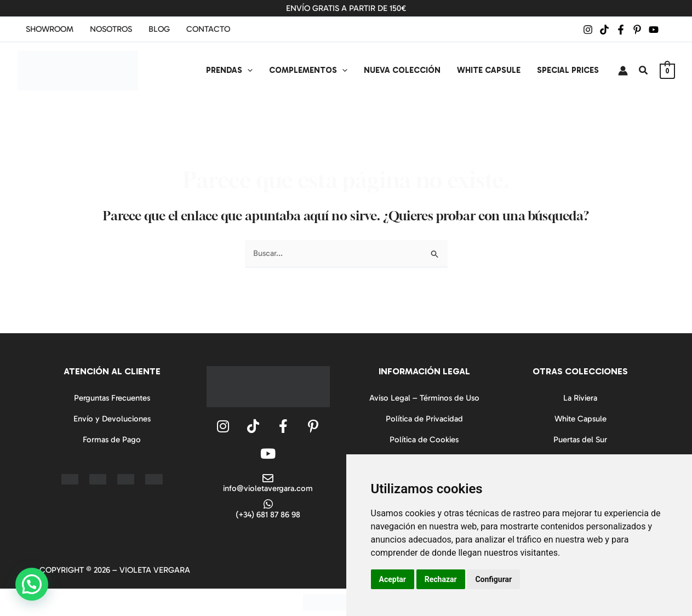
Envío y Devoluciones (112, 419)
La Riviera (580, 398)
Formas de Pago (112, 440)
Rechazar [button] (441, 579)
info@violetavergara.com (268, 488)
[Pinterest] (637, 30)
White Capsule (581, 419)
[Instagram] (588, 30)
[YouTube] (654, 30)
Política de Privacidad (424, 419)
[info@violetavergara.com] (268, 478)
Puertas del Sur (580, 440)
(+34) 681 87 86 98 (268, 515)
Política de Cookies (424, 440)
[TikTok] (604, 30)
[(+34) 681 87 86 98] (268, 504)
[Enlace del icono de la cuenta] (623, 71)
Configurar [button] (493, 579)
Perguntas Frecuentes (112, 398)
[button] (644, 71)
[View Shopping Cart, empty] (667, 71)
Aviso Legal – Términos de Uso (424, 398)
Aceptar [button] (393, 579)
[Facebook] (621, 30)
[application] (247, 70)
